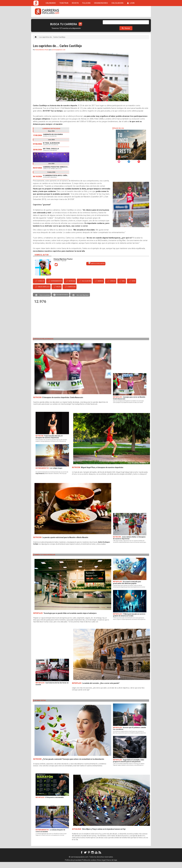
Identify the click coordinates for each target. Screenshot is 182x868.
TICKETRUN (64, 21)
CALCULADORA (117, 21)
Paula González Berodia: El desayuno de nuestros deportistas (49, 443)
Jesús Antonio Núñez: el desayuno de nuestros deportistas (129, 544)
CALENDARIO (51, 21)
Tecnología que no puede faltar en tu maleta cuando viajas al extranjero (70, 619)
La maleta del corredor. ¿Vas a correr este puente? (101, 689)
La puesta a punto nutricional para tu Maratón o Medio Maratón (65, 543)
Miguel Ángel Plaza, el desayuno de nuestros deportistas (102, 473)
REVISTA (75, 21)
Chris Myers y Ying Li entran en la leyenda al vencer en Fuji (104, 835)
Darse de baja (112, 866)
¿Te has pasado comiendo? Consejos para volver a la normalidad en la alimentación (73, 765)
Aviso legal (101, 866)
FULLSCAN (86, 21)
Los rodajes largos (56, 474)
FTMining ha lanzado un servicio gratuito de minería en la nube (129, 621)
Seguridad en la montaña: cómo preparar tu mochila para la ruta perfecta (129, 767)
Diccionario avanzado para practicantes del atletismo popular (127, 589)
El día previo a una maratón (55, 803)
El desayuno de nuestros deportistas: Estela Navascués (63, 403)
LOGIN (131, 21)
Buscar (126, 34)
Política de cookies (89, 866)
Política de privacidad (73, 866)
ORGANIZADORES (101, 21)
